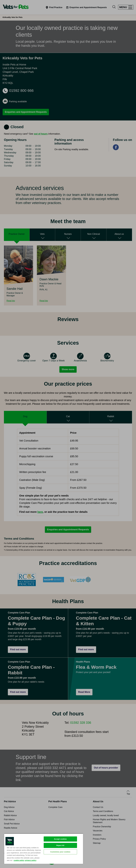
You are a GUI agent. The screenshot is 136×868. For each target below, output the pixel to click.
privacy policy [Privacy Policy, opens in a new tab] (31, 860)
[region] (44, 849)
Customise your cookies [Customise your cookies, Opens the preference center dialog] (60, 852)
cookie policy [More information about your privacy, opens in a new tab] (19, 860)
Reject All (60, 845)
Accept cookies (60, 839)
